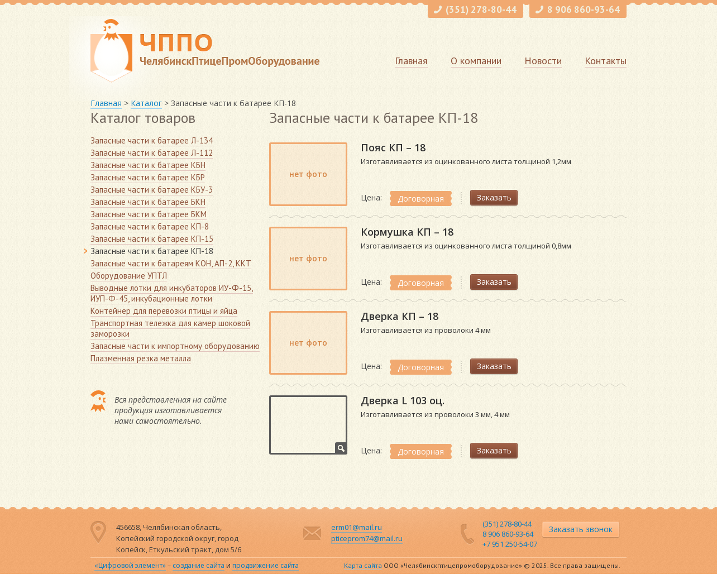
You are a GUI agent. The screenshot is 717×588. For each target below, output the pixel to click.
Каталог (146, 103)
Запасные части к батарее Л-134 (152, 140)
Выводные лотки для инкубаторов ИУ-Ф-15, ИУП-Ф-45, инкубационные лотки (172, 293)
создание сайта (199, 565)
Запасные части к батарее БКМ (149, 214)
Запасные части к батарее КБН (148, 165)
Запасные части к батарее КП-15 (152, 239)
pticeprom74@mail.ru (367, 538)
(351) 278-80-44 (481, 9)
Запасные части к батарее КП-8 (150, 226)
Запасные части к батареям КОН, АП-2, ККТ (171, 263)
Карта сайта (363, 565)
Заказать (494, 197)
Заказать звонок (581, 529)
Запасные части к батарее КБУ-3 (152, 190)
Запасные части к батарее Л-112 (152, 153)
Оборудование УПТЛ (129, 276)
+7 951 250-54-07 (510, 544)
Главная (411, 61)
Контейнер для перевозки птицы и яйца (164, 311)
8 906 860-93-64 (584, 9)
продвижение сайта (266, 565)
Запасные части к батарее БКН (148, 202)
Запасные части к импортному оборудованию (175, 346)
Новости (543, 61)
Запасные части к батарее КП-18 (152, 251)
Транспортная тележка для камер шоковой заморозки (170, 328)
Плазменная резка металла (141, 358)
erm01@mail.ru (357, 527)
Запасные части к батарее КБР (148, 177)
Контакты (606, 61)
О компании (476, 61)
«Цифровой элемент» (130, 565)
